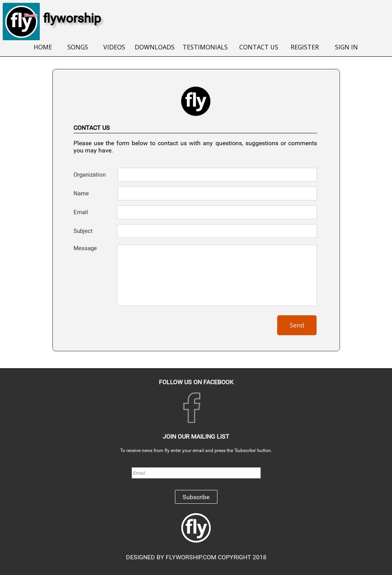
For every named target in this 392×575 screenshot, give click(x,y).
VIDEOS (114, 47)
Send (297, 325)
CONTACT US (259, 47)
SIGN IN (346, 47)
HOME (43, 47)
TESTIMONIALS (205, 47)
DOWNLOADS (155, 47)
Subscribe (196, 497)
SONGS (78, 47)
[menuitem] (43, 48)
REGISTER (305, 47)
